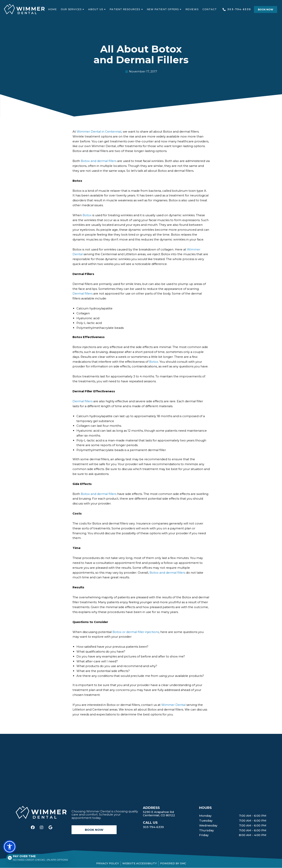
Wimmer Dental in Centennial (99, 132)
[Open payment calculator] (39, 857)
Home (53, 9)
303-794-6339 (153, 827)
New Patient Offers (164, 9)
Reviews (192, 9)
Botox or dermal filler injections (136, 632)
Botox (87, 215)
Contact (210, 9)
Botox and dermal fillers (99, 161)
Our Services (73, 9)
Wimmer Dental (173, 705)
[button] (266, 9)
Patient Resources (126, 9)
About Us (97, 9)
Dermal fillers (83, 293)
